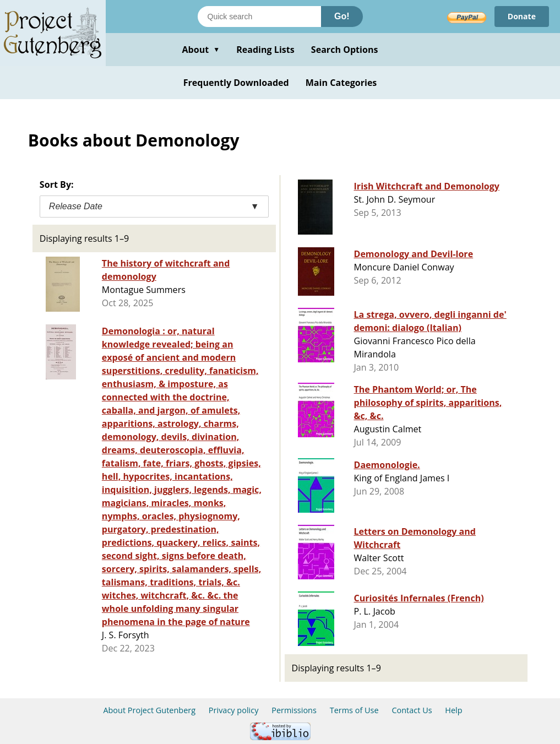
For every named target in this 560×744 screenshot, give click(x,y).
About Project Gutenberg (149, 710)
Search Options (345, 50)
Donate (522, 16)
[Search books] (259, 17)
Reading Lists (265, 50)
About (201, 50)
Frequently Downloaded (236, 83)
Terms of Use (354, 710)
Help (453, 710)
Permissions (294, 710)
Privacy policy (234, 710)
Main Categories (341, 83)
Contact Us (412, 710)
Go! (342, 16)
